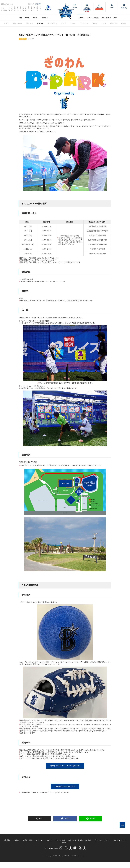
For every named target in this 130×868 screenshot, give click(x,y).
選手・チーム (18, 23)
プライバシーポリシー (102, 840)
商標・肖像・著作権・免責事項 (80, 840)
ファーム (36, 18)
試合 (20, 18)
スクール (39, 840)
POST (39, 819)
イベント (40, 23)
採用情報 (16, 840)
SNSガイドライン (120, 840)
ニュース (81, 18)
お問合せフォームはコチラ (65, 786)
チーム (27, 18)
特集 (115, 18)
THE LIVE (114, 23)
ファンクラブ (106, 18)
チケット (45, 18)
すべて (6, 23)
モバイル (49, 840)
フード (95, 23)
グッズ (63, 23)
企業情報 (6, 840)
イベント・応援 (93, 18)
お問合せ (65, 842)
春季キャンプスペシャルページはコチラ (65, 766)
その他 (124, 23)
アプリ (104, 23)
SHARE (65, 819)
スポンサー (84, 23)
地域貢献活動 (28, 840)
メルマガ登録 (60, 840)
